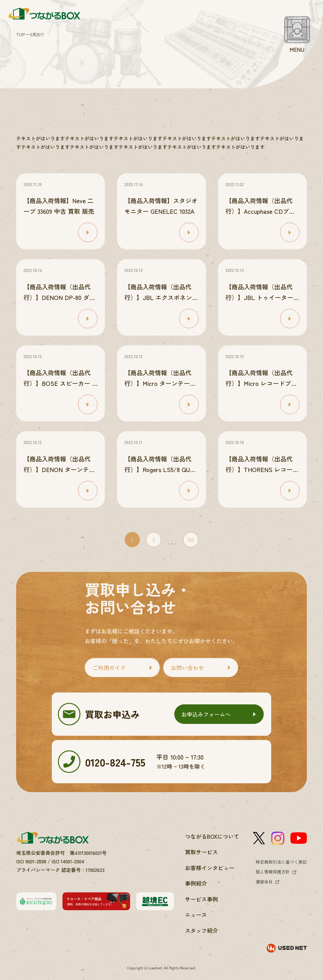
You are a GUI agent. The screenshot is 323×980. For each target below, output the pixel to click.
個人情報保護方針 (273, 872)
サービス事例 (201, 899)
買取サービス (201, 852)
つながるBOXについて (212, 836)
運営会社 (264, 882)
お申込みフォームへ (206, 714)
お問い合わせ (187, 668)
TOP (20, 34)
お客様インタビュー (210, 868)
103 (191, 540)
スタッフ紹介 (201, 930)
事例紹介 (196, 883)
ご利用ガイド (109, 668)
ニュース (196, 915)
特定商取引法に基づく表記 (281, 862)
